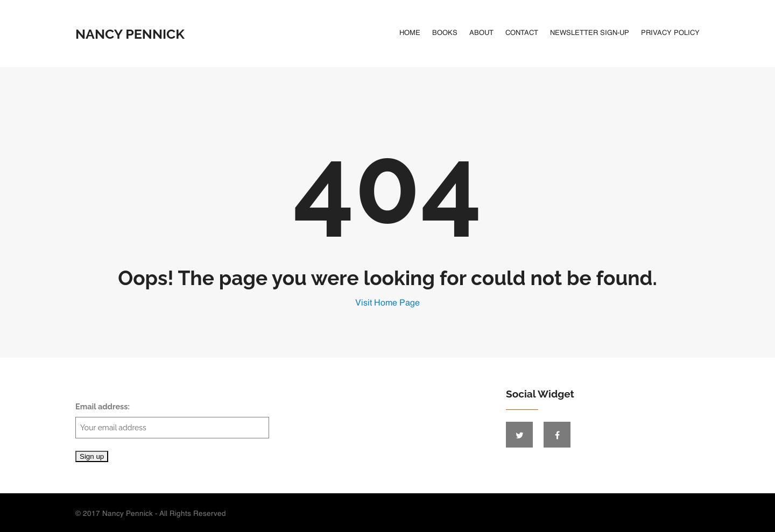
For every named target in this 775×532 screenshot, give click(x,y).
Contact (522, 33)
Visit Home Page (387, 303)
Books (445, 33)
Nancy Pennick (130, 34)
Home (410, 33)
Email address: (172, 420)
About (481, 33)
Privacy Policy (670, 33)
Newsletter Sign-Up (590, 33)
